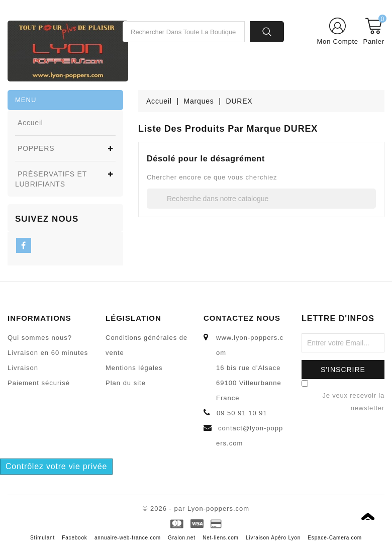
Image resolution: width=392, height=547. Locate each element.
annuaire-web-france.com (128, 538)
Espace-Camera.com (335, 538)
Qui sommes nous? (40, 338)
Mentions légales (134, 368)
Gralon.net (182, 538)
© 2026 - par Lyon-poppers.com (196, 509)
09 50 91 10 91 (242, 413)
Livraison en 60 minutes (48, 353)
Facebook (74, 538)
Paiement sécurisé (39, 383)
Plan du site (126, 383)
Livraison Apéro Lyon (273, 538)
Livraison (23, 368)
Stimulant (42, 538)
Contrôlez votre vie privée (56, 466)
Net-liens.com (221, 538)
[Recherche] (261, 199)
